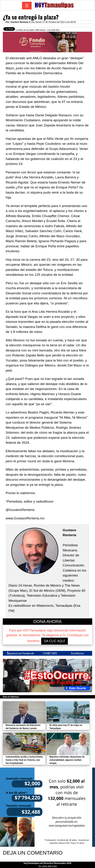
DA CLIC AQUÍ (55, 641)
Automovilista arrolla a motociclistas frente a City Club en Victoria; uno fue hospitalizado (24, 760)
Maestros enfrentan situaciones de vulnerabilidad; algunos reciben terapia (67, 760)
